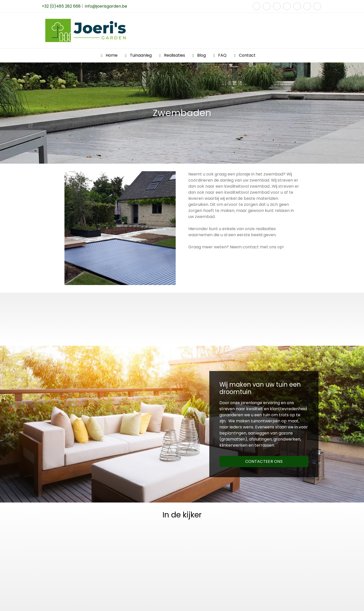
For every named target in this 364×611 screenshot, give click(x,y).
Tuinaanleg (141, 55)
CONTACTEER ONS (264, 461)
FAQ (222, 55)
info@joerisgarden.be (106, 6)
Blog (201, 55)
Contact (247, 55)
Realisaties (175, 55)
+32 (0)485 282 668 (61, 6)
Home (112, 55)
